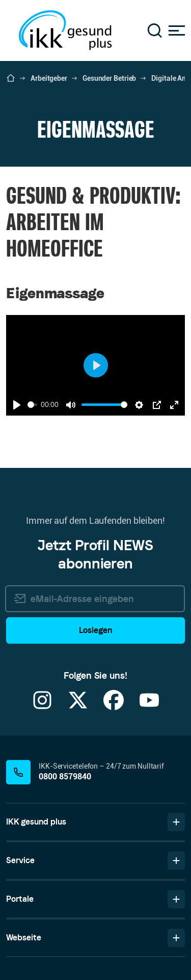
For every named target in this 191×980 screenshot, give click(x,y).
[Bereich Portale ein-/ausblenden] (176, 899)
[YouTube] (149, 706)
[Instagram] (42, 706)
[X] (78, 706)
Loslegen (95, 630)
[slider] (32, 405)
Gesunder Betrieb (109, 78)
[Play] (17, 405)
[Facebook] (114, 706)
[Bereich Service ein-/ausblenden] (176, 861)
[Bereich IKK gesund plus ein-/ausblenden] (176, 822)
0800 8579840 (65, 777)
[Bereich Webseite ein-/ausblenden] (176, 938)
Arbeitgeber (49, 78)
